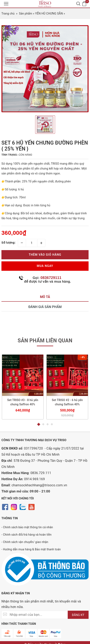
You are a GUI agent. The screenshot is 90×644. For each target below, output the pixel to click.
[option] (45, 69)
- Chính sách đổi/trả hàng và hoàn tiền (26, 535)
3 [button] (48, 424)
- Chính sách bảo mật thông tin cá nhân (27, 527)
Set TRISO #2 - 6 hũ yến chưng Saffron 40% (67, 402)
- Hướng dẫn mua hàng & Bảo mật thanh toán (31, 549)
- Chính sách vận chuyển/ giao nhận (25, 542)
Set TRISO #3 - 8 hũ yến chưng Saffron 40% (23, 402)
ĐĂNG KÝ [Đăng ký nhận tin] (78, 615)
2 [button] (43, 424)
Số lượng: (8, 243)
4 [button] (52, 424)
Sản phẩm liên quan (45, 341)
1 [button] (38, 424)
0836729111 (51, 278)
